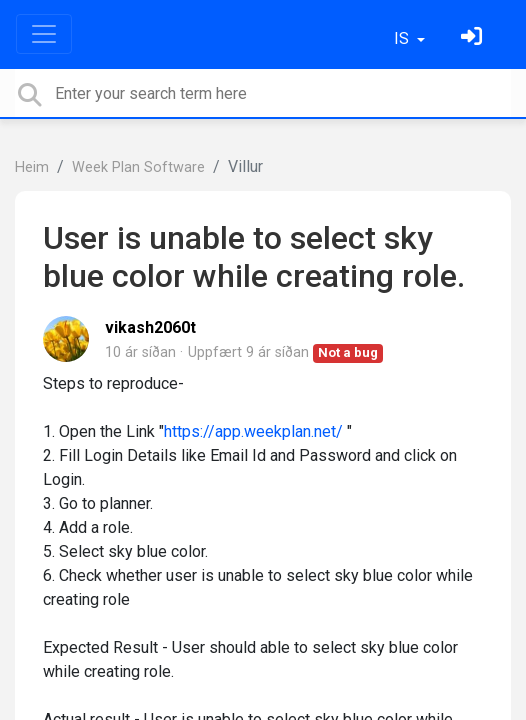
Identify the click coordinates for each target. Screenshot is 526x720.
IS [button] (403, 38)
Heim (32, 167)
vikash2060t (150, 327)
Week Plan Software (138, 167)
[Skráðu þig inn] (474, 38)
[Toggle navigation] (44, 34)
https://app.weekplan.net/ (253, 431)
